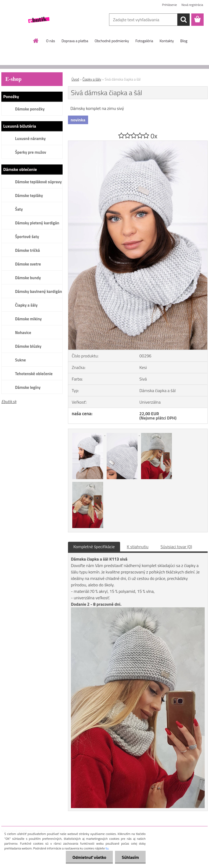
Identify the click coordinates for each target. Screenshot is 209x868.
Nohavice (23, 333)
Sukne (20, 360)
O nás (51, 41)
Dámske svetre (28, 264)
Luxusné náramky (30, 139)
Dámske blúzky (28, 346)
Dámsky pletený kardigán (37, 223)
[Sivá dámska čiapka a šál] (138, 143)
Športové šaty (27, 237)
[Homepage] (36, 41)
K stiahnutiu (138, 547)
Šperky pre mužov (31, 152)
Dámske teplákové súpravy (38, 182)
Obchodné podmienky (112, 41)
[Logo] (38, 20)
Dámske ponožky (30, 109)
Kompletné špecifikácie (94, 547)
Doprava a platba (75, 41)
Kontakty (167, 41)
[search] (183, 20)
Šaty (19, 209)
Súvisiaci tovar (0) (176, 547)
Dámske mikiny (28, 319)
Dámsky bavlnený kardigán (39, 291)
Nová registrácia (192, 5)
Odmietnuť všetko (89, 857)
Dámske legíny (28, 387)
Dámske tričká (27, 250)
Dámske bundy (28, 278)
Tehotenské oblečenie (34, 374)
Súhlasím (130, 857)
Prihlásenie (169, 5)
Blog (184, 41)
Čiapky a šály (26, 305)
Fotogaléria (144, 41)
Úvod (75, 79)
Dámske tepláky (29, 196)
